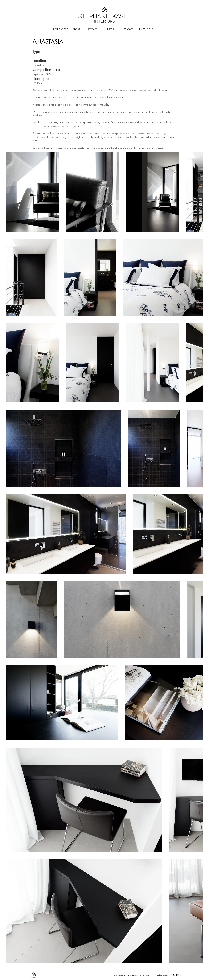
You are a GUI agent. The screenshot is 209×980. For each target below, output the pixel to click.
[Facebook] (171, 975)
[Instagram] (178, 975)
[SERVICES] (92, 29)
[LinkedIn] (181, 975)
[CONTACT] (128, 29)
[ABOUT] (77, 29)
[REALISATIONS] (61, 29)
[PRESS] (111, 29)
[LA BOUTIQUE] (146, 29)
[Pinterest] (174, 975)
